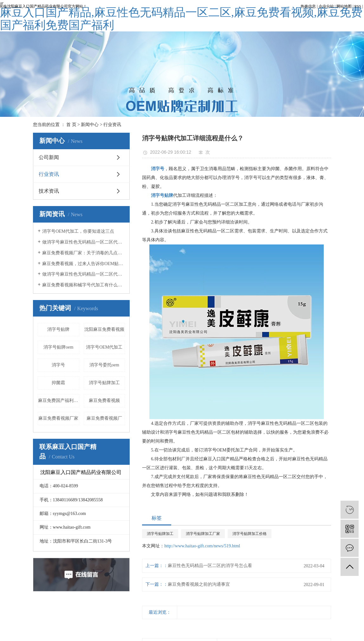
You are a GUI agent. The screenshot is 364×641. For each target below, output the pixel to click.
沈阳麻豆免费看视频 (104, 329)
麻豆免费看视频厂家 (58, 418)
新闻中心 (90, 125)
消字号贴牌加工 (104, 383)
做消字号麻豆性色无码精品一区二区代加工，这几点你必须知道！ (84, 242)
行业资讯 (112, 125)
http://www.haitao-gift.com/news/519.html (202, 546)
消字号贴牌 (58, 329)
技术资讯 (49, 191)
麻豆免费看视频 (104, 401)
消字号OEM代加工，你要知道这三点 (78, 231)
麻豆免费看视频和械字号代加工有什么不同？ (84, 285)
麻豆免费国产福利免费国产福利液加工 (59, 401)
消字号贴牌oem (58, 347)
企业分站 (326, 6)
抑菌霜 (58, 383)
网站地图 (344, 6)
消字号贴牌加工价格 (250, 534)
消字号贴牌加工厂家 (203, 534)
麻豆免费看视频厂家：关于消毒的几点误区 (84, 253)
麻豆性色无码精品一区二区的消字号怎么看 (210, 566)
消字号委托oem (104, 365)
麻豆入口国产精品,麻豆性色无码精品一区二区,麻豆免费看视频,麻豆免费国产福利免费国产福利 (181, 19)
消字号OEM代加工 (104, 347)
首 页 (71, 125)
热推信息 (308, 6)
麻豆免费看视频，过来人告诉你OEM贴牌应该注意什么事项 (84, 264)
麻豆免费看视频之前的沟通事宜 (199, 584)
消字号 (58, 365)
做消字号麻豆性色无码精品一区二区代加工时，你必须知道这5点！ (84, 274)
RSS (358, 6)
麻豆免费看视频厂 (104, 418)
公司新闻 (49, 157)
